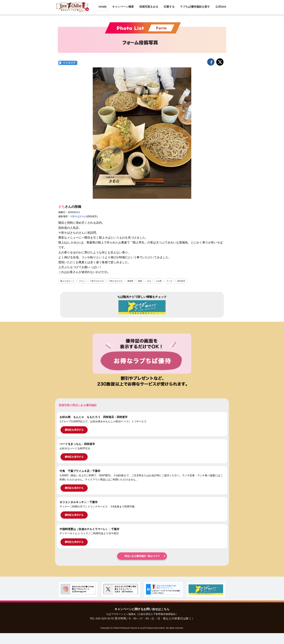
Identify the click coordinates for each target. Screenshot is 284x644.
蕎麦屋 (135, 281)
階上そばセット (68, 281)
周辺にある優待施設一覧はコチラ (142, 556)
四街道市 (188, 281)
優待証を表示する (74, 430)
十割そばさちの (78, 216)
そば (154, 281)
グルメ (83, 281)
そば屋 (164, 281)
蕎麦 (145, 281)
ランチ (176, 281)
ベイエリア (69, 63)
